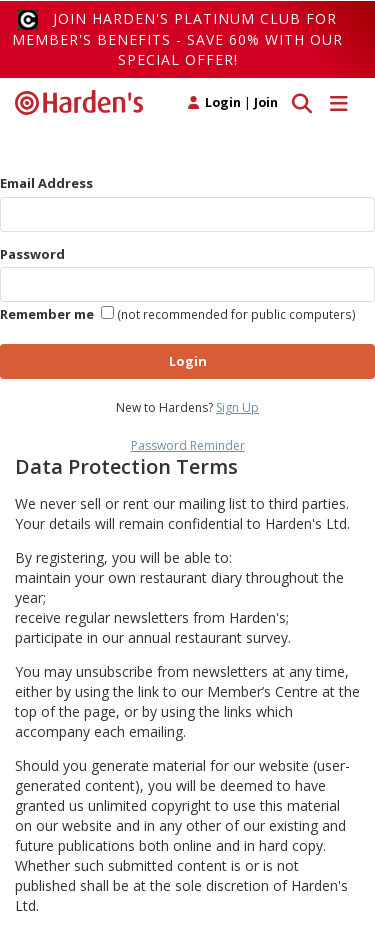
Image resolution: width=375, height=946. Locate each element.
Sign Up (237, 407)
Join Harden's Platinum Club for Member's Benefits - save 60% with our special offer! (177, 39)
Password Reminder (188, 445)
